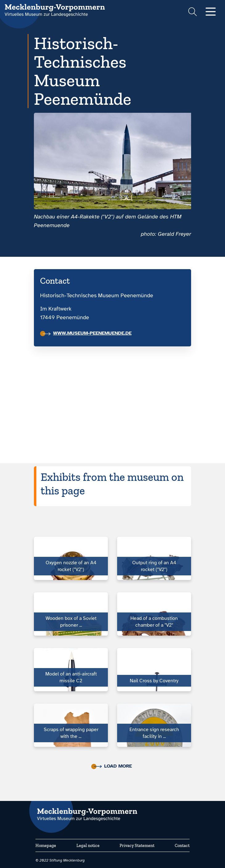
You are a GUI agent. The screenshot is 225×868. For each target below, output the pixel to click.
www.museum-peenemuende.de (87, 333)
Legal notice (88, 846)
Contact (182, 846)
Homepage (46, 846)
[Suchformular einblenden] (192, 13)
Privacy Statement (137, 846)
